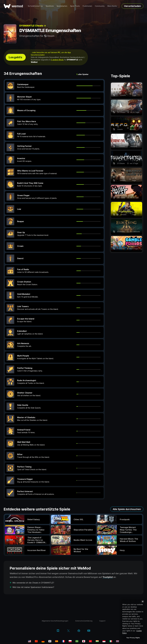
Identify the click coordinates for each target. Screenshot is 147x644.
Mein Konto (112, 6)
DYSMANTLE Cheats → (33, 26)
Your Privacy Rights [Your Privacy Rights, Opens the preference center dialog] (133, 638)
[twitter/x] (68, 631)
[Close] (143, 601)
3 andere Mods (57, 60)
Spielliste (50, 6)
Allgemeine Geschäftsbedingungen (55, 621)
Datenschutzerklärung (84, 621)
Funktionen (87, 6)
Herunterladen (132, 6)
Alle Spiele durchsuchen (127, 509)
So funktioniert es (35, 6)
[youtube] (89, 631)
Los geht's (15, 57)
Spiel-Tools (75, 6)
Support (102, 621)
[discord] (58, 631)
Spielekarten (62, 6)
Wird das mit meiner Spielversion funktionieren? (33, 587)
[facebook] (79, 631)
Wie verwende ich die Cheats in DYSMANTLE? (33, 583)
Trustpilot (108, 577)
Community (100, 6)
